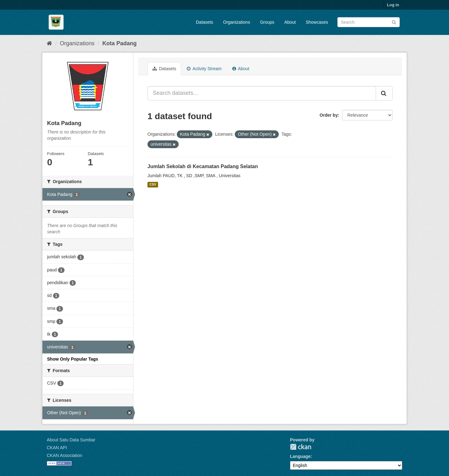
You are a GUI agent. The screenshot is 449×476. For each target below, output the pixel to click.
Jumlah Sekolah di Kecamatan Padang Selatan (203, 166)
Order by (329, 115)
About (290, 22)
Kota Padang (119, 43)
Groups (267, 22)
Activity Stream (204, 69)
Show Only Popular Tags (73, 359)
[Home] (49, 43)
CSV (153, 185)
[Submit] (394, 22)
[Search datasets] (369, 22)
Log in (393, 5)
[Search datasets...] (262, 93)
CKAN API (57, 448)
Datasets (204, 22)
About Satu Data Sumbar (71, 440)
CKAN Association (65, 455)
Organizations (237, 22)
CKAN (301, 447)
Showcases (317, 22)
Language (300, 456)
